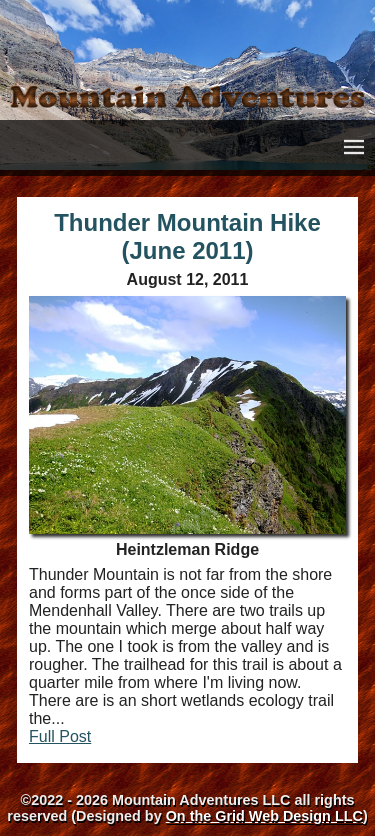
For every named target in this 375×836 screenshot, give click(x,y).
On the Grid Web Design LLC (264, 816)
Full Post (60, 736)
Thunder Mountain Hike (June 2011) (187, 236)
